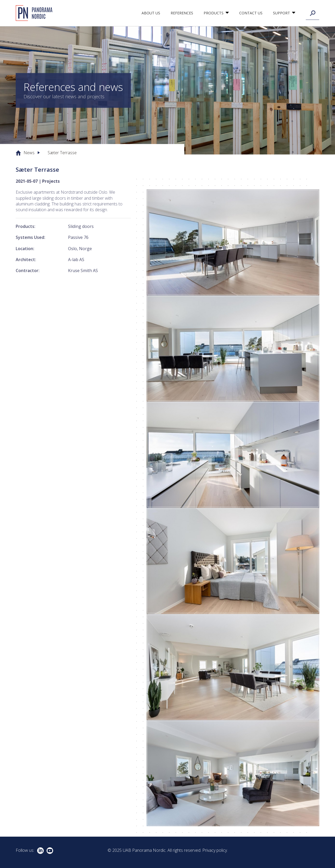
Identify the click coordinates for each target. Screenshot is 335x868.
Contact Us (251, 13)
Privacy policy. (215, 850)
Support (281, 13)
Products (214, 13)
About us (151, 13)
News (29, 153)
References (182, 13)
